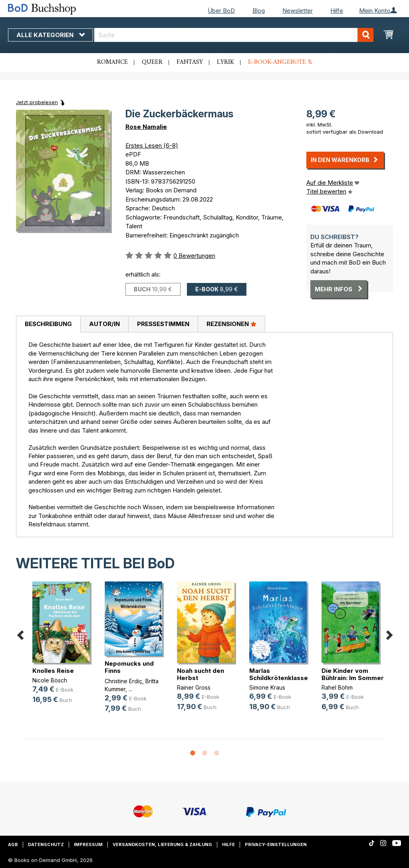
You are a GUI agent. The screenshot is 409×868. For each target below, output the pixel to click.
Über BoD (221, 11)
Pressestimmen (163, 324)
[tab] (48, 324)
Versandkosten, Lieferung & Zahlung (162, 844)
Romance (112, 62)
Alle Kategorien (51, 35)
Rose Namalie (146, 127)
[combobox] (234, 35)
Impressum (88, 844)
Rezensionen (231, 324)
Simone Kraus (267, 687)
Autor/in (104, 324)
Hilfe (337, 11)
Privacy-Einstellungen (276, 844)
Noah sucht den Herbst (201, 674)
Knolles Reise (53, 671)
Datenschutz (46, 844)
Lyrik (225, 62)
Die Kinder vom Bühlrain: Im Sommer (353, 674)
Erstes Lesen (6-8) (152, 145)
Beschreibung (48, 324)
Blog (259, 11)
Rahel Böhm (337, 687)
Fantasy (190, 62)
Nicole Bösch (50, 680)
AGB (13, 844)
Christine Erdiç (123, 681)
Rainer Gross (194, 687)
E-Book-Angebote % (280, 62)
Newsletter (298, 11)
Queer (152, 62)
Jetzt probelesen (37, 102)
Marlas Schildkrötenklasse (279, 674)
